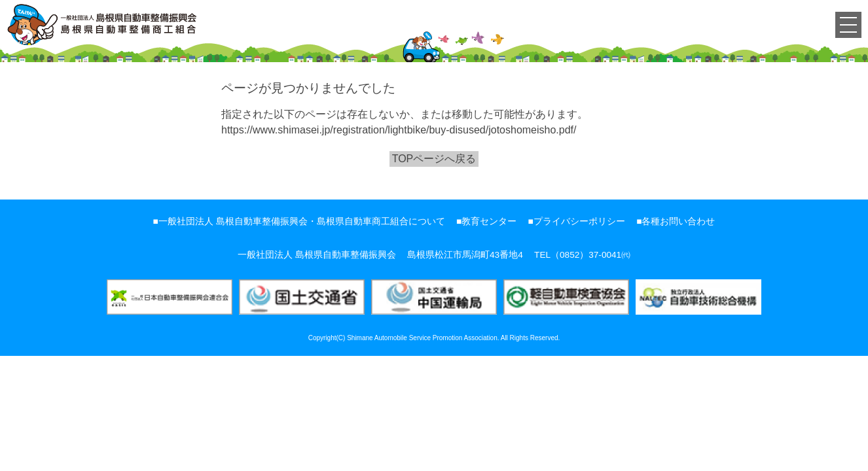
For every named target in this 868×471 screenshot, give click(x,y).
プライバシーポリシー (579, 221)
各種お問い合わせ (678, 221)
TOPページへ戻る (434, 159)
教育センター (489, 221)
